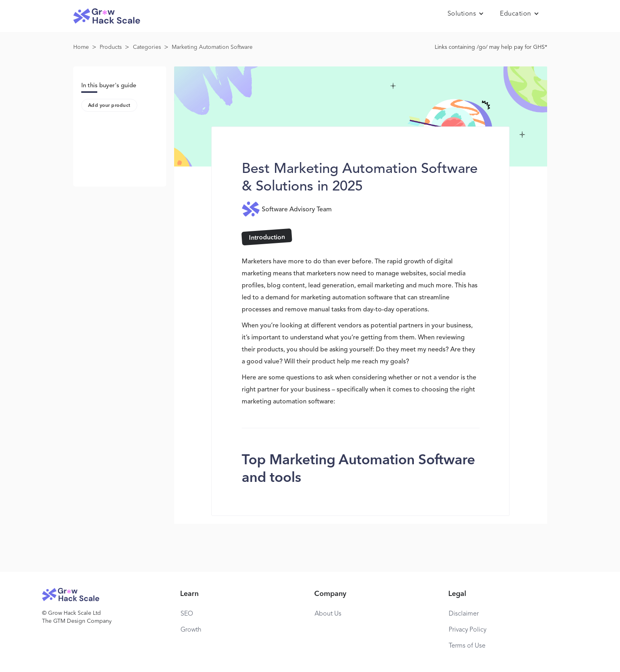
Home (81, 47)
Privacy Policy (468, 630)
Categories (147, 47)
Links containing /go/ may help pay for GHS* (491, 47)
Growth (191, 630)
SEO (187, 614)
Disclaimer (464, 614)
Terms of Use (467, 646)
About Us (328, 614)
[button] (466, 14)
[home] (107, 16)
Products (111, 47)
